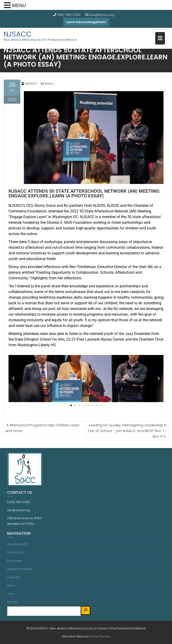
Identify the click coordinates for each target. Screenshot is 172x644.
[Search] (86, 610)
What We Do (16, 552)
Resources (15, 561)
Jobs (11, 594)
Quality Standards (20, 569)
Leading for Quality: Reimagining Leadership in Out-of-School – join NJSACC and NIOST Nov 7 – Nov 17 (127, 431)
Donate (12, 602)
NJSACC (18, 34)
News (49, 84)
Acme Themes (100, 636)
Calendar (14, 577)
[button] (13, 379)
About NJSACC (17, 544)
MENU (19, 5)
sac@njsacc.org (100, 15)
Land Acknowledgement (86, 22)
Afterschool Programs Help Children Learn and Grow (42, 428)
